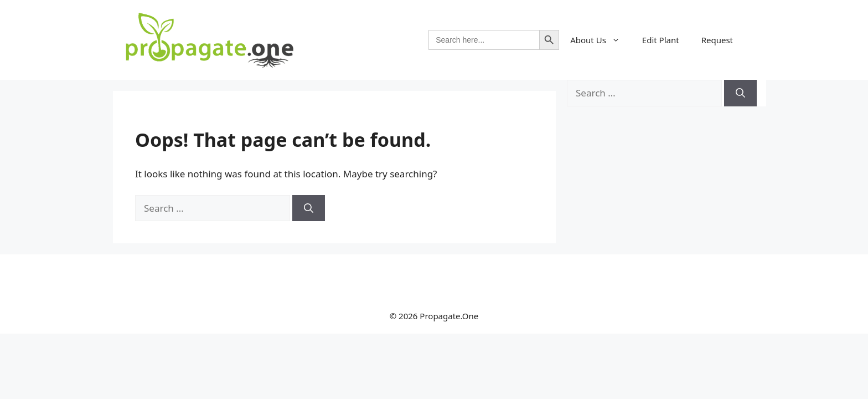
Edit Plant (661, 40)
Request (717, 40)
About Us (601, 40)
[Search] (309, 208)
